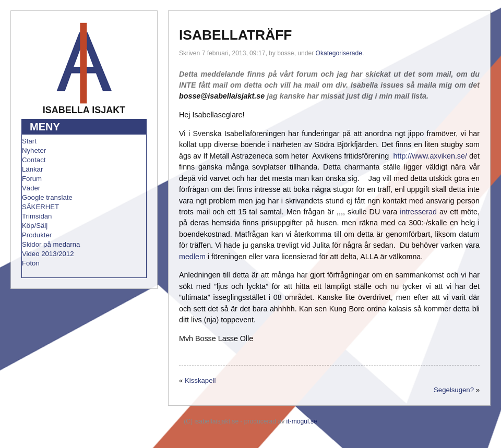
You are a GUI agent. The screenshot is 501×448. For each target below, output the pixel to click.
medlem (192, 257)
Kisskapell (200, 380)
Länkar (32, 169)
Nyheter (34, 150)
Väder (31, 188)
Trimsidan (37, 216)
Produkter (37, 235)
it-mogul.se (302, 421)
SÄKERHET (40, 207)
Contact (34, 160)
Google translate (47, 197)
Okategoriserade (339, 53)
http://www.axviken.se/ (430, 156)
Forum (32, 179)
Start (29, 141)
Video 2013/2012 (48, 254)
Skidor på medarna (51, 244)
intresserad (418, 212)
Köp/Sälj (35, 226)
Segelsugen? (454, 390)
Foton (31, 263)
